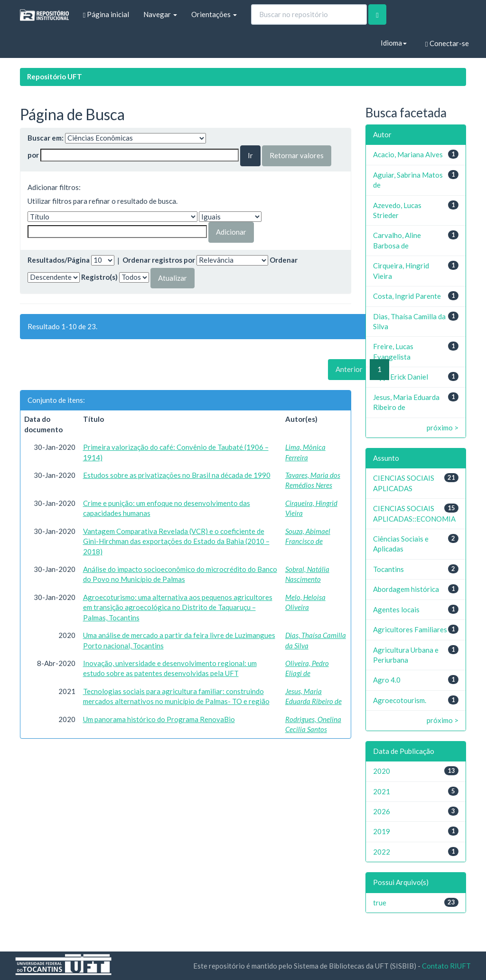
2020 (382, 771)
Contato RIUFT (446, 966)
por (33, 155)
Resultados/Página (59, 260)
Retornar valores (297, 155)
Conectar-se (447, 43)
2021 (382, 791)
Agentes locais (396, 609)
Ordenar (284, 260)
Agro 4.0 (387, 680)
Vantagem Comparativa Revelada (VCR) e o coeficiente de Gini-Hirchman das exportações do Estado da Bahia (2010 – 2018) (176, 541)
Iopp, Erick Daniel (401, 377)
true (380, 903)
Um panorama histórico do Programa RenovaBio (159, 719)
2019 (382, 831)
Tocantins (388, 569)
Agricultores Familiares (410, 629)
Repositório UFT (55, 76)
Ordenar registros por (159, 260)
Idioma (394, 43)
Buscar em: (46, 138)
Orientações (214, 14)
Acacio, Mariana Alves (408, 154)
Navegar (160, 14)
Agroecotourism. (400, 700)
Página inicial (106, 14)
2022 (382, 852)
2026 (382, 811)
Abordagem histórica (406, 589)
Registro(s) (99, 277)
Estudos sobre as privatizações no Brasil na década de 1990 (177, 475)
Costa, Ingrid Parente (407, 296)
